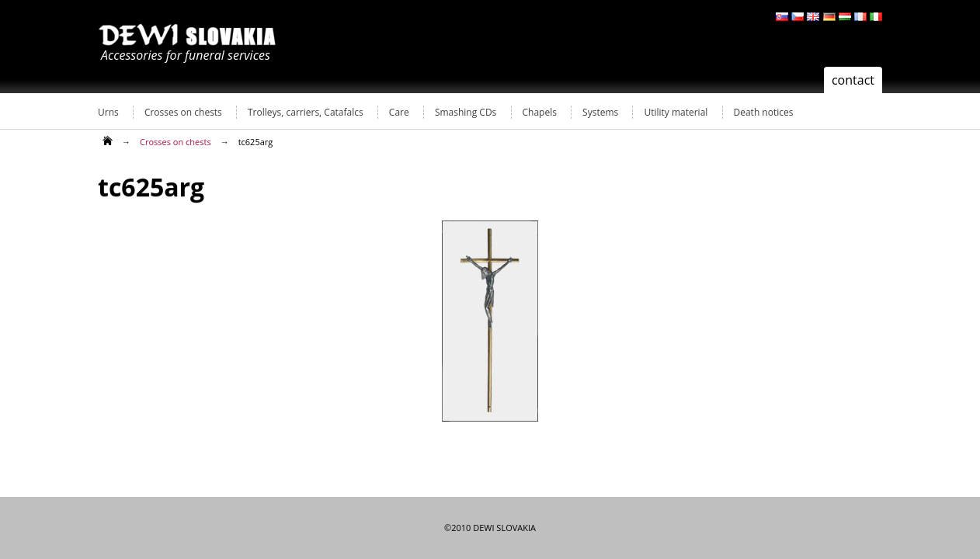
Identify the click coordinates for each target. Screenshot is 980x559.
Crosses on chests (183, 112)
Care (399, 112)
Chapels (540, 112)
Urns (108, 112)
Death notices (764, 112)
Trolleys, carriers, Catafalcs (306, 112)
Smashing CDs (466, 112)
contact (853, 80)
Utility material (676, 112)
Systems (600, 112)
